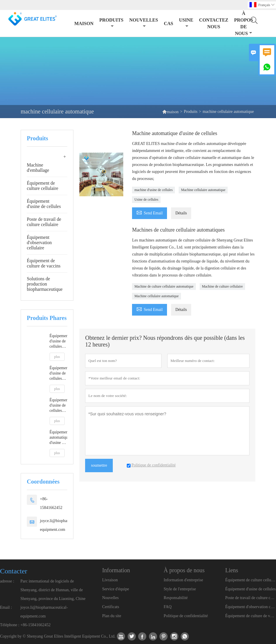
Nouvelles (110, 598)
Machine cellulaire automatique (203, 190)
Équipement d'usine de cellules (44, 204)
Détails (181, 213)
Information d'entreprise (183, 580)
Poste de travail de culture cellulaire (44, 222)
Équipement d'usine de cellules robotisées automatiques (59, 373)
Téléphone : (10, 625)
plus (57, 357)
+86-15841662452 (51, 503)
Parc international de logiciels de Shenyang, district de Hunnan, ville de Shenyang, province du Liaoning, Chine (53, 590)
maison (84, 23)
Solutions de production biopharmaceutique (45, 284)
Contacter (14, 571)
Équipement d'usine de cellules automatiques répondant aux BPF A (59, 406)
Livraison (110, 580)
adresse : (7, 581)
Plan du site (111, 616)
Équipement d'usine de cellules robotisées (59, 341)
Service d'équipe (115, 589)
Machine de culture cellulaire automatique (164, 286)
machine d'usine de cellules (153, 190)
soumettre (99, 465)
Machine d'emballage (38, 168)
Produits (191, 112)
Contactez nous (214, 23)
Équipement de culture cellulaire (43, 186)
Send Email (150, 212)
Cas (168, 23)
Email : (6, 607)
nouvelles (144, 23)
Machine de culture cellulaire (222, 286)
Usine (186, 23)
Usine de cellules (146, 199)
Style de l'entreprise (180, 589)
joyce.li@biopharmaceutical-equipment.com (64, 525)
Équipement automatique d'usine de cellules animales (59, 438)
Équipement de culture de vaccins (44, 263)
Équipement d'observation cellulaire (39, 243)
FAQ (168, 607)
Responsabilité (176, 598)
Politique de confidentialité (186, 616)
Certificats (110, 607)
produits (111, 23)
